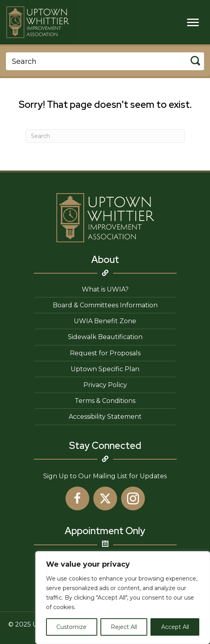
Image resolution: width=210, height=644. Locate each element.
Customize (71, 627)
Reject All (124, 627)
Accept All (175, 627)
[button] (77, 498)
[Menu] (193, 23)
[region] (123, 598)
